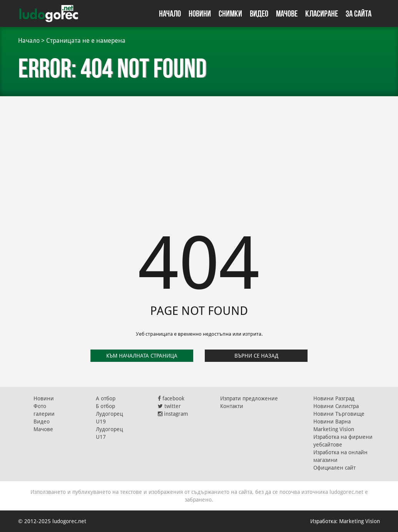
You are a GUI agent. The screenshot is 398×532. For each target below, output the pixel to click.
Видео (259, 13)
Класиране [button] (322, 13)
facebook (171, 398)
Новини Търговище (339, 414)
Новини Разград (334, 398)
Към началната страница (142, 356)
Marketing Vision (334, 429)
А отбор (106, 398)
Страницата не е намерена (86, 41)
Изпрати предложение (249, 398)
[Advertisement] (199, 154)
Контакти (232, 406)
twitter (169, 406)
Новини (200, 13)
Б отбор (105, 406)
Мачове (287, 13)
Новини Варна (332, 422)
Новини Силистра (336, 406)
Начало (170, 13)
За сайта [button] (359, 13)
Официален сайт (334, 468)
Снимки (230, 13)
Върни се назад (256, 356)
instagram (173, 414)
